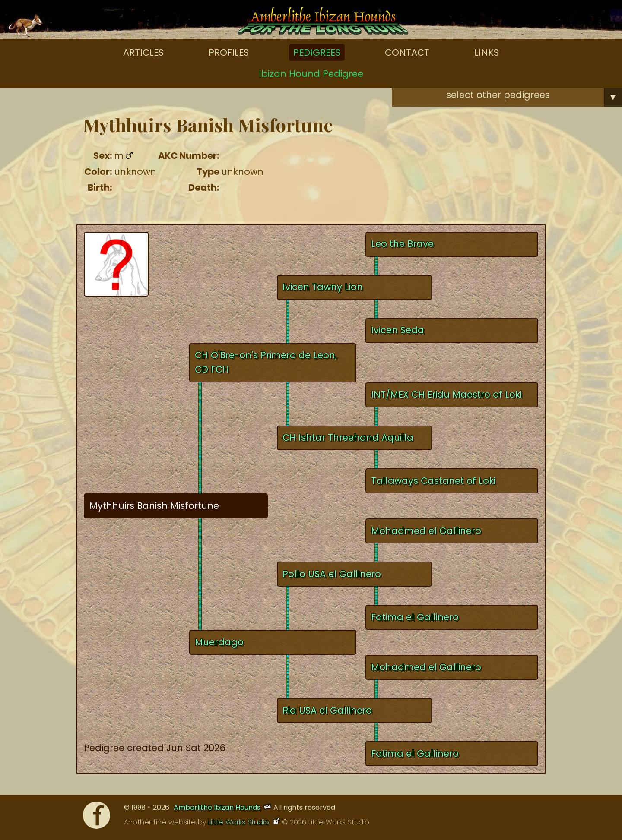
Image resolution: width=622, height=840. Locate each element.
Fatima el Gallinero (415, 617)
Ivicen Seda (398, 330)
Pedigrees (317, 52)
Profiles (229, 52)
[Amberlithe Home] (323, 23)
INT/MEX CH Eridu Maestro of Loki (446, 394)
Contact (407, 52)
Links (487, 52)
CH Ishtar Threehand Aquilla (348, 437)
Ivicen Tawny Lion (323, 287)
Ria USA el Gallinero (327, 710)
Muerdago (219, 642)
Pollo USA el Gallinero (332, 574)
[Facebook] (97, 817)
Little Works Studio (240, 822)
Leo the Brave (402, 244)
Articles (143, 52)
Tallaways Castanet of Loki (433, 481)
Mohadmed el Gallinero (426, 531)
